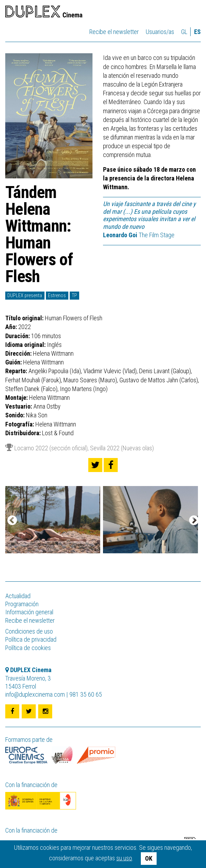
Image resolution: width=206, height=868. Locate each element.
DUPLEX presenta (25, 296)
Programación (22, 604)
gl (184, 32)
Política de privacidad (31, 639)
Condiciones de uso (29, 631)
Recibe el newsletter (114, 32)
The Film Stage (139, 235)
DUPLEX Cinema (44, 13)
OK (149, 858)
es (197, 32)
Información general (29, 612)
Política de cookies (28, 648)
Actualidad (18, 596)
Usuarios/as (160, 32)
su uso (124, 858)
